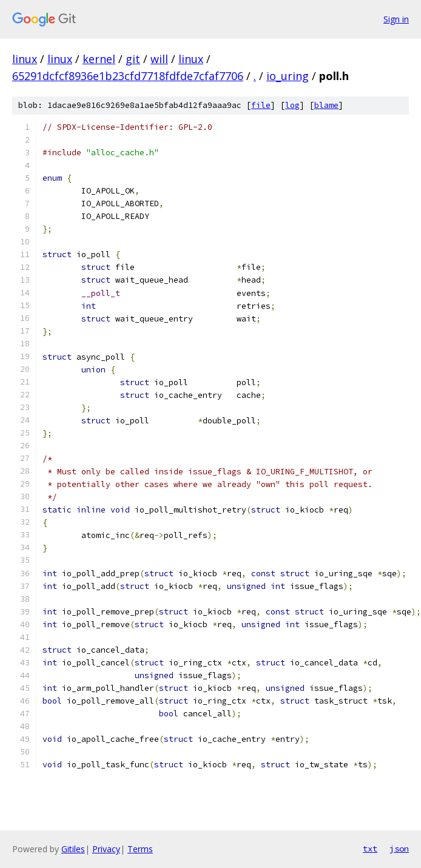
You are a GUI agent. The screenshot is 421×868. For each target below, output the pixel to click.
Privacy (106, 849)
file (261, 105)
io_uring (288, 76)
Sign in (396, 19)
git (133, 59)
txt (370, 849)
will (159, 59)
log (292, 105)
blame (326, 105)
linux (25, 59)
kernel (99, 59)
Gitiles (73, 849)
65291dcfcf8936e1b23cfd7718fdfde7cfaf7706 (128, 76)
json (399, 849)
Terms (140, 849)
